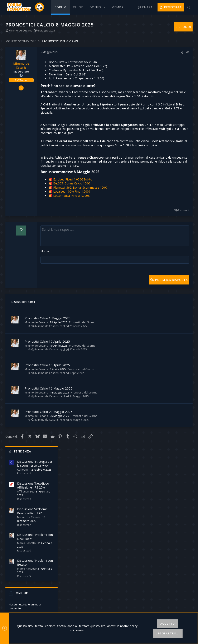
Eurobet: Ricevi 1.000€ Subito (73, 208)
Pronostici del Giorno (83, 350)
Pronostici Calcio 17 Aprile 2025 (48, 370)
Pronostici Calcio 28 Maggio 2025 (49, 440)
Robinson (182, 263)
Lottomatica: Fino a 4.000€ (72, 224)
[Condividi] (123, 52)
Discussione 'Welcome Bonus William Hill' (167, 112)
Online (156, 194)
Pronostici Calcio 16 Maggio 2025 (49, 416)
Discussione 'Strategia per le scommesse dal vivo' (169, 64)
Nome (45, 280)
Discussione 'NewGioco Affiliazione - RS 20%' (168, 86)
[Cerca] (189, 7)
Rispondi (125, 239)
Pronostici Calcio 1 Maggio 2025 (48, 346)
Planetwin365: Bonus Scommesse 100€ (80, 216)
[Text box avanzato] (86, 264)
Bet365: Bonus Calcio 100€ (72, 212)
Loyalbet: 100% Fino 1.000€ (72, 220)
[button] (97, 7)
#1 (129, 52)
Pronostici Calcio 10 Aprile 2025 (48, 393)
